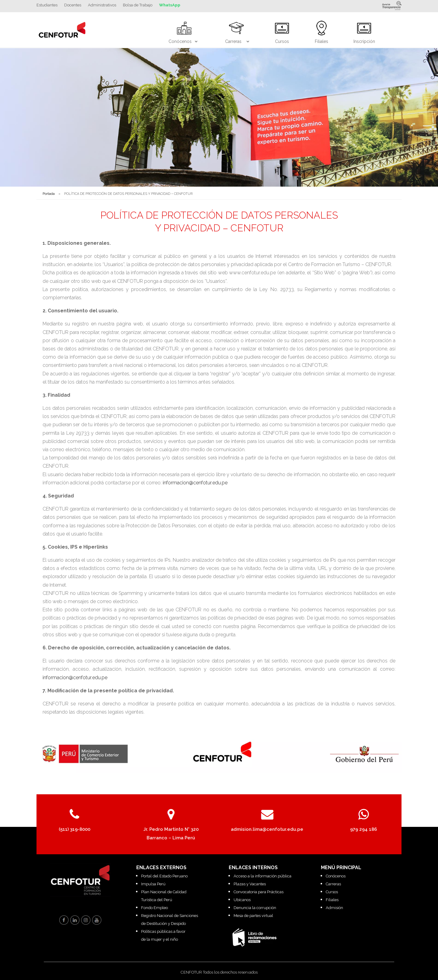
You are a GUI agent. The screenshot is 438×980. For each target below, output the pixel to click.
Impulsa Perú (153, 884)
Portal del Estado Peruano (164, 876)
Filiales (332, 900)
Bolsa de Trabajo (138, 5)
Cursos (332, 892)
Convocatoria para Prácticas (259, 892)
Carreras (333, 884)
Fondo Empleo (155, 908)
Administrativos (102, 5)
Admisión (334, 908)
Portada (49, 194)
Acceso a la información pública (262, 876)
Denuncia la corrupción (255, 908)
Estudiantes (47, 5)
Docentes (73, 5)
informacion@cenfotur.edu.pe (195, 483)
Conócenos (336, 876)
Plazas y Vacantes (250, 884)
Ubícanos (242, 900)
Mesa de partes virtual (253, 916)
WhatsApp (170, 5)
